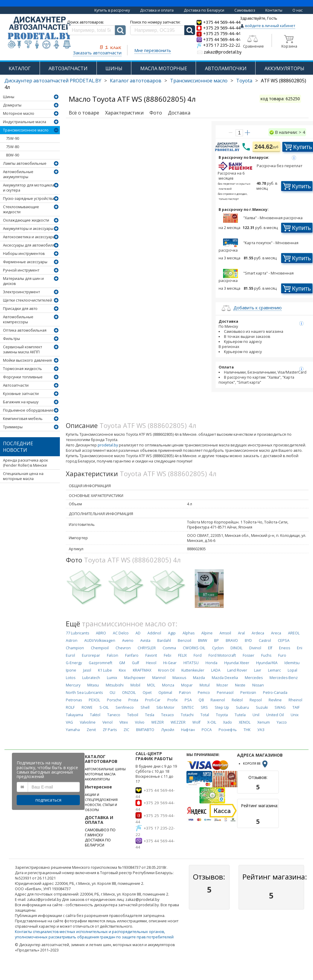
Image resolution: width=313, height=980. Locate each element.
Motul (205, 685)
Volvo (140, 722)
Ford (198, 655)
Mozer (222, 685)
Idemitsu (292, 663)
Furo (282, 655)
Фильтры (11, 339)
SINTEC (188, 707)
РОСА (207, 730)
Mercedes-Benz (284, 678)
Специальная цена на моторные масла (23, 476)
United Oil (275, 715)
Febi (168, 655)
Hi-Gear (170, 663)
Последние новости (18, 447)
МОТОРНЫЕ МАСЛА (100, 774)
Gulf (136, 663)
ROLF (70, 707)
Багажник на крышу (21, 402)
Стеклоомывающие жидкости (21, 209)
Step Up (222, 707)
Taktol (95, 715)
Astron (72, 640)
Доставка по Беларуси (204, 10)
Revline (275, 700)
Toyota (244, 81)
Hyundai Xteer (237, 663)
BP (217, 640)
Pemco (204, 693)
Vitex (124, 722)
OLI (112, 693)
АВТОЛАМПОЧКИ (226, 68)
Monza (168, 685)
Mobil (135, 685)
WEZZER (178, 722)
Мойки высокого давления (27, 360)
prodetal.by (108, 445)
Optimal (165, 693)
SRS (204, 707)
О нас (298, 10)
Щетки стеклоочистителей (28, 300)
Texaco (168, 715)
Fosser (249, 655)
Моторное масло (19, 113)
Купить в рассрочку (112, 10)
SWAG (280, 707)
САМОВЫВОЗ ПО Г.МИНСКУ (100, 832)
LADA (216, 670)
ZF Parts (110, 730)
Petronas (74, 700)
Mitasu (93, 685)
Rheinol (295, 700)
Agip (172, 633)
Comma (169, 648)
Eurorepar (91, 655)
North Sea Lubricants (84, 693)
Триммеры (13, 427)
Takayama (74, 715)
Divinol (255, 648)
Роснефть (228, 730)
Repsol (256, 700)
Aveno (128, 640)
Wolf (196, 722)
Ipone (71, 670)
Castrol (265, 640)
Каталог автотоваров (136, 81)
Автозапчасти (16, 385)
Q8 (201, 700)
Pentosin (248, 693)
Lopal (292, 670)
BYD (248, 640)
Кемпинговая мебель (23, 419)
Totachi (187, 715)
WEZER (158, 722)
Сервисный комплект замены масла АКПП (22, 349)
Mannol (159, 678)
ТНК (247, 730)
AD (138, 633)
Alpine (207, 633)
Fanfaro (132, 655)
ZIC (126, 730)
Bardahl (164, 640)
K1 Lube (105, 670)
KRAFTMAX (142, 670)
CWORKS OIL (194, 648)
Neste (240, 685)
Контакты (274, 10)
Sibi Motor (165, 707)
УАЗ (261, 730)
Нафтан (188, 730)
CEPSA (284, 640)
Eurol (70, 655)
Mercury (73, 685)
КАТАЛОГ (20, 68)
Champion (75, 648)
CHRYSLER (147, 648)
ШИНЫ (114, 68)
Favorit (151, 655)
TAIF (296, 707)
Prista (133, 700)
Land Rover (237, 670)
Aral (241, 633)
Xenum (264, 722)
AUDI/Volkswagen (100, 640)
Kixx (122, 670)
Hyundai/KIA (267, 663)
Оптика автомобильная (25, 330)
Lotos (71, 678)
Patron (185, 693)
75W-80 (13, 147)
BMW (203, 640)
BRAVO (232, 640)
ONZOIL (129, 693)
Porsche (114, 700)
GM (122, 663)
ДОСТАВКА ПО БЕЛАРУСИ (98, 843)
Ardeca (258, 633)
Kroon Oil (166, 670)
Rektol (237, 700)
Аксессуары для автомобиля (29, 245)
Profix (173, 700)
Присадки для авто (20, 309)
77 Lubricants (77, 633)
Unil (256, 715)
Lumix (112, 678)
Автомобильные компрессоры (18, 319)
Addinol (154, 633)
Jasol (87, 670)
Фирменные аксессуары (25, 262)
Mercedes (254, 678)
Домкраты (12, 105)
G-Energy (74, 663)
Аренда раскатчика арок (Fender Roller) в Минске (25, 463)
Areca (276, 633)
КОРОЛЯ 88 (256, 763)
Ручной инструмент (21, 270)
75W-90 (13, 138)
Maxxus (179, 678)
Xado (228, 722)
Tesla (150, 715)
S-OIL (104, 707)
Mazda (199, 678)
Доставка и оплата (157, 10)
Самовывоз (245, 10)
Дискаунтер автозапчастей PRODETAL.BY (53, 81)
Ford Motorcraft (222, 655)
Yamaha (73, 730)
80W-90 (13, 155)
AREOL (294, 633)
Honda (211, 663)
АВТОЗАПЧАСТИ (68, 68)
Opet (147, 693)
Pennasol (225, 693)
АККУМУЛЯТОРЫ (284, 68)
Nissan (258, 685)
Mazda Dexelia (225, 678)
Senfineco (125, 707)
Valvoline (88, 722)
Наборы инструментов (24, 254)
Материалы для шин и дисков (23, 281)
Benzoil (184, 640)
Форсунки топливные (23, 377)
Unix (295, 715)
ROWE (87, 707)
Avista (145, 640)
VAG (69, 722)
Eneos (285, 648)
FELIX (182, 655)
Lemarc (274, 670)
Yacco (282, 722)
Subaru (242, 707)
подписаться (48, 800)
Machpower (135, 678)
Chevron (123, 648)
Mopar (187, 685)
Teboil (133, 715)
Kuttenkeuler (193, 670)
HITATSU (191, 663)
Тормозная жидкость (22, 369)
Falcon (113, 655)
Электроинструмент (21, 292)
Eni (300, 648)
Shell (145, 707)
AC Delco (121, 633)
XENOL (245, 722)
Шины (9, 97)
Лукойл (168, 730)
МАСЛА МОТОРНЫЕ (164, 68)
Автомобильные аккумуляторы (18, 174)
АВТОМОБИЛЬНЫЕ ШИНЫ (105, 769)
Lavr (258, 670)
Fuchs (266, 655)
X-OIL (212, 722)
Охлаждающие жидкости (26, 220)
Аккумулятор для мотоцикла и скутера (29, 188)
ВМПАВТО (145, 730)
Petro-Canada (275, 693)
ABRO (101, 633)
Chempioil (100, 648)
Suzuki (262, 707)
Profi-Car (153, 700)
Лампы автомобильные (25, 163)
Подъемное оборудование (28, 410)
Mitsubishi (115, 685)
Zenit (91, 730)
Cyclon (218, 648)
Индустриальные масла (25, 122)
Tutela (240, 715)
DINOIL (236, 648)
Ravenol (218, 700)
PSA (188, 700)
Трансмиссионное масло (199, 81)
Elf (270, 648)
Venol (108, 722)
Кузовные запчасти (21, 394)
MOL (151, 685)
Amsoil (225, 633)
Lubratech (91, 678)
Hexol (151, 663)
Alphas (189, 633)
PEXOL (94, 700)
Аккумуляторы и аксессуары (28, 229)
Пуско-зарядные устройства (29, 199)
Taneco (114, 715)
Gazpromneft (101, 663)
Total (205, 715)
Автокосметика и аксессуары (29, 237)
